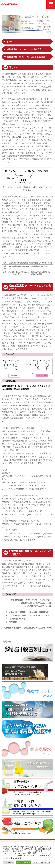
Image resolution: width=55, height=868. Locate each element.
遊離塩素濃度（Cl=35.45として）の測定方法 (22, 49)
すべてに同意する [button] (24, 862)
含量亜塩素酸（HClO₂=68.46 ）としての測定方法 (24, 57)
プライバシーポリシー (41, 862)
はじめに (9, 42)
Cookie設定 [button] (9, 862)
